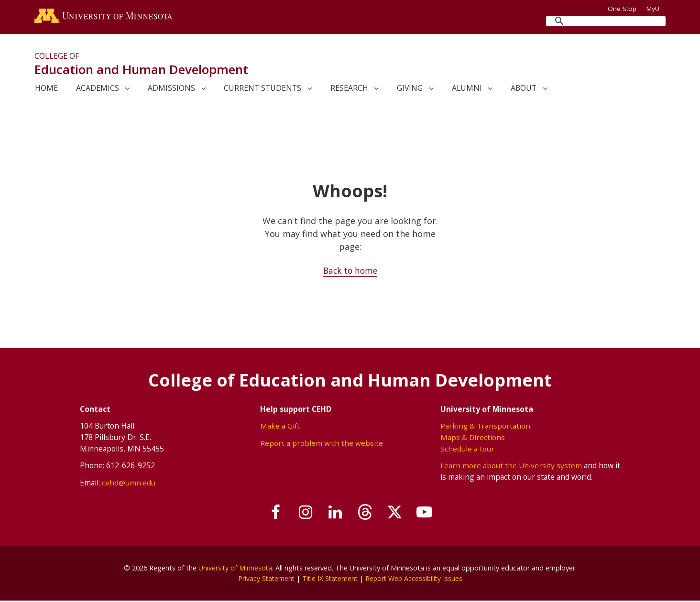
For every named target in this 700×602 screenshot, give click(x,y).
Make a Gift (280, 427)
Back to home (350, 272)
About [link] (524, 89)
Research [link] (349, 89)
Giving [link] (410, 89)
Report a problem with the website (321, 444)
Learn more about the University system (511, 466)
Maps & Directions (473, 438)
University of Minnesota (235, 569)
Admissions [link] (171, 89)
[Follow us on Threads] (366, 514)
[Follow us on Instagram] (302, 514)
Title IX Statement (329, 579)
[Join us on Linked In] (334, 514)
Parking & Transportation (486, 427)
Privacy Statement (264, 579)
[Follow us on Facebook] (270, 514)
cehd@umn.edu (128, 484)
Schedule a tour (467, 450)
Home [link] (46, 89)
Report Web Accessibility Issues (416, 579)
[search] (606, 21)
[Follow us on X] (399, 514)
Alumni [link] (467, 89)
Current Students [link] (262, 89)
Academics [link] (98, 89)
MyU (656, 9)
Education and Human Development (141, 71)
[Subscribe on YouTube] (431, 514)
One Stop (622, 9)
